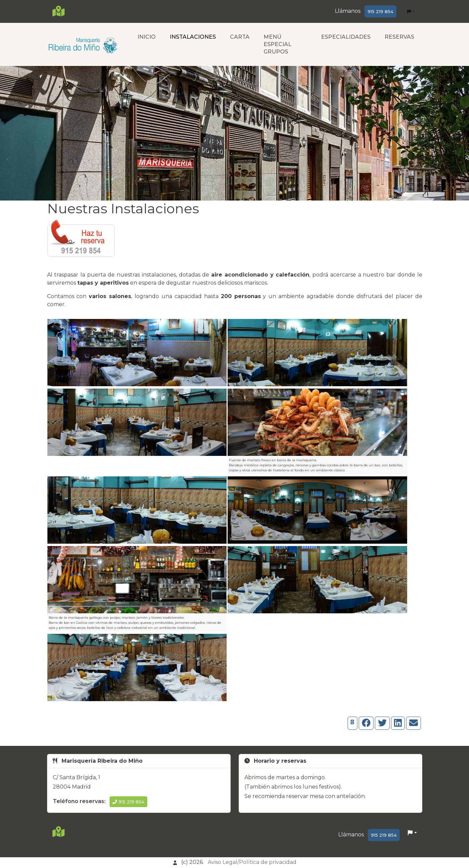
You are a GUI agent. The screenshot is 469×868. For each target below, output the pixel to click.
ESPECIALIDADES (346, 37)
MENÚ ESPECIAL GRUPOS (278, 44)
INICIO (147, 37)
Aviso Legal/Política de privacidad (252, 862)
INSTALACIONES (193, 37)
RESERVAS (399, 37)
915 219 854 (380, 11)
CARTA (240, 37)
